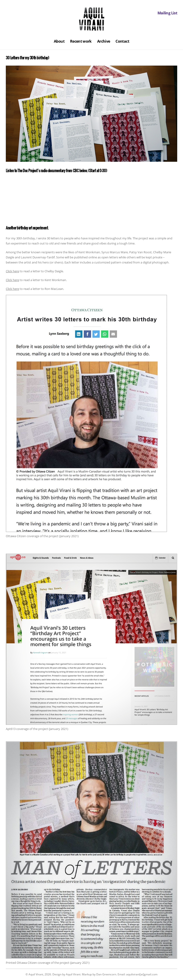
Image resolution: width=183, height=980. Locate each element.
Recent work (81, 41)
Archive (104, 41)
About (59, 41)
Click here (12, 271)
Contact (122, 41)
